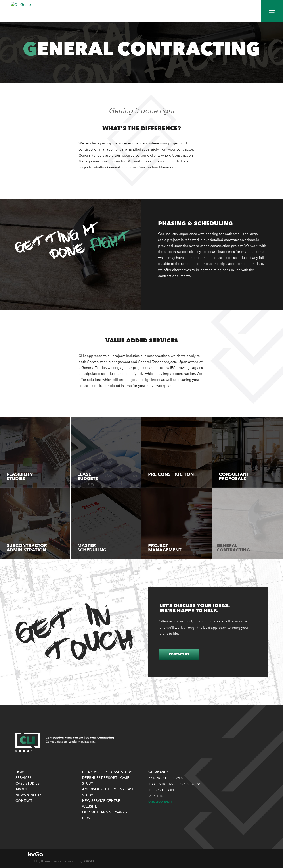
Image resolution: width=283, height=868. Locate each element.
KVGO (89, 861)
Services (24, 778)
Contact (24, 801)
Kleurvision (51, 861)
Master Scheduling (92, 548)
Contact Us (179, 654)
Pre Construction (171, 474)
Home (21, 772)
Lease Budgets (88, 477)
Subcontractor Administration (27, 548)
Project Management (165, 548)
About (22, 789)
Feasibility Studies (20, 477)
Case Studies (28, 783)
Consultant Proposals (234, 477)
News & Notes (29, 795)
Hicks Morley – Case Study (107, 772)
